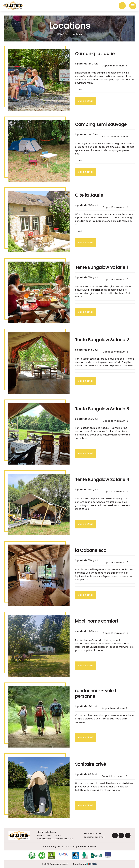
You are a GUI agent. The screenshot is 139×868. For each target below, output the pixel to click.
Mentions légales (51, 846)
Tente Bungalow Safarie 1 (101, 267)
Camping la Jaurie (95, 54)
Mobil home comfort (97, 621)
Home (61, 34)
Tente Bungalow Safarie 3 (102, 409)
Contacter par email (92, 837)
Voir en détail (85, 101)
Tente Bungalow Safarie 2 (102, 340)
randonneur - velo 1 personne (96, 694)
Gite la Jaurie (89, 195)
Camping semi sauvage (101, 125)
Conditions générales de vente (80, 846)
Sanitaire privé (90, 764)
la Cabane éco (91, 550)
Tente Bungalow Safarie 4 (102, 480)
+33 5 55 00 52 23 (91, 834)
